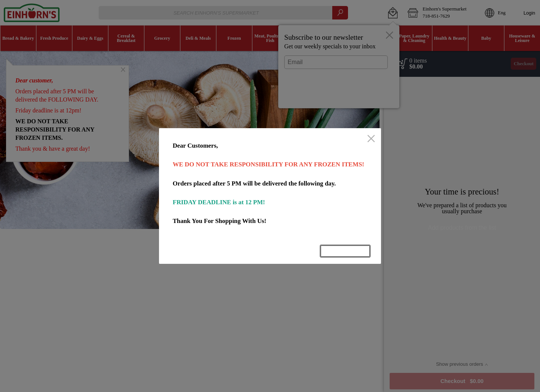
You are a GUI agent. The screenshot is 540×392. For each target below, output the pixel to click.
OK (345, 251)
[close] (371, 139)
